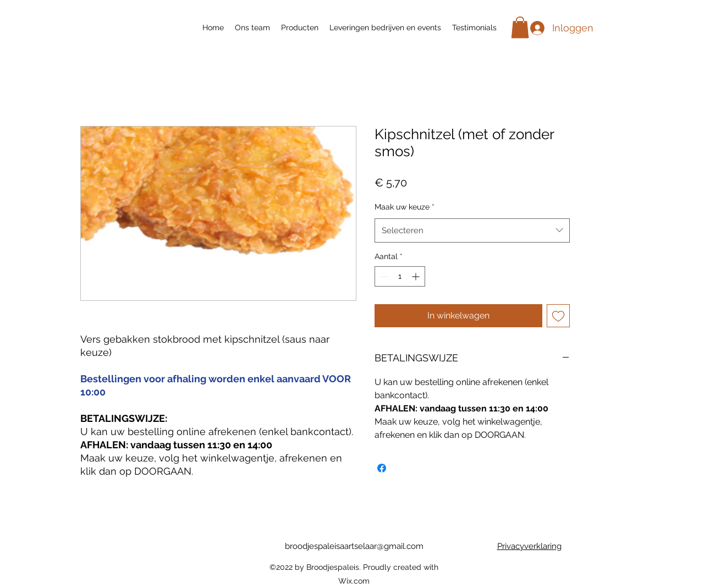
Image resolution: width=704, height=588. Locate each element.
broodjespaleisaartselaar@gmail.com (354, 546)
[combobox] (472, 230)
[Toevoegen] (558, 316)
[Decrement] (383, 276)
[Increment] (417, 276)
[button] (520, 27)
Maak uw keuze (405, 207)
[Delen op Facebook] (382, 468)
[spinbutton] (400, 276)
